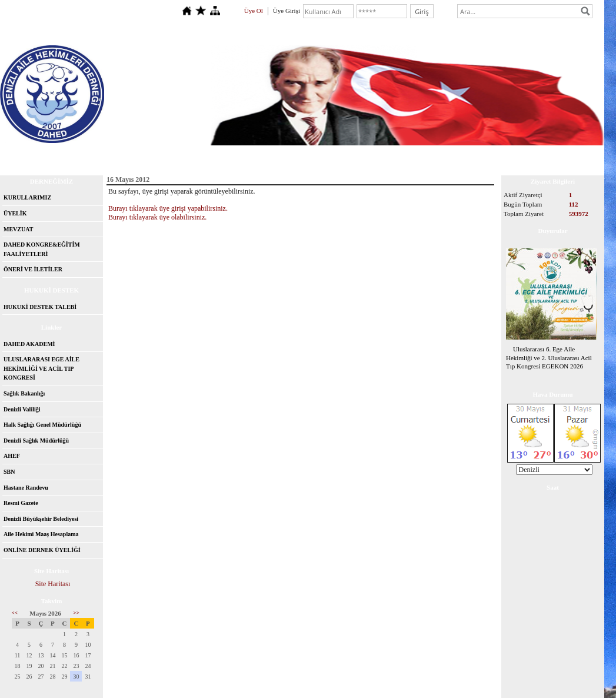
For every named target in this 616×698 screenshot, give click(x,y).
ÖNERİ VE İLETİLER (33, 269)
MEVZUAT (18, 229)
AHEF (12, 456)
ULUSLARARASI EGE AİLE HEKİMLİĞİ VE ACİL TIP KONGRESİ (41, 368)
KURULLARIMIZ (27, 197)
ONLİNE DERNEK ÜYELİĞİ (42, 550)
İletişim (139, 156)
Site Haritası (53, 584)
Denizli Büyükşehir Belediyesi (41, 519)
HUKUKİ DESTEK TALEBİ (40, 307)
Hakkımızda (89, 156)
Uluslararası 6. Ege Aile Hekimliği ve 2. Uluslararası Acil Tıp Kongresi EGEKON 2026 (549, 358)
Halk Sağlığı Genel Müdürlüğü (42, 425)
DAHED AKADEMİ (29, 344)
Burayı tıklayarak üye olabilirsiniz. (157, 217)
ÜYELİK (15, 213)
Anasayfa (36, 156)
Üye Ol (254, 11)
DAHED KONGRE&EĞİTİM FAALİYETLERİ (42, 249)
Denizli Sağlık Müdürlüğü (36, 441)
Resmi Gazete (21, 503)
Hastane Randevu (26, 488)
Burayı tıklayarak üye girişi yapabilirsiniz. (168, 208)
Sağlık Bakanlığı (24, 393)
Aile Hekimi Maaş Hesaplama (41, 534)
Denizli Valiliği (22, 409)
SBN (9, 472)
